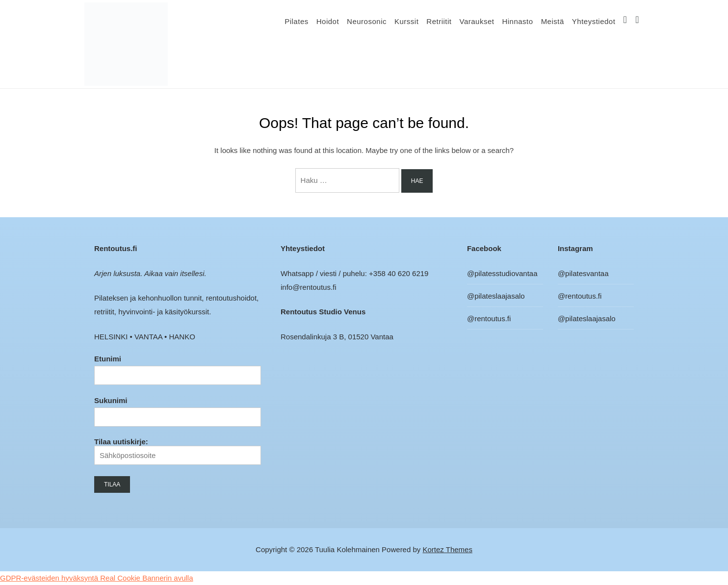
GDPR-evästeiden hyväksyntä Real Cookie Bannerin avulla (97, 578)
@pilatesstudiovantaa (502, 273)
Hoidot (328, 21)
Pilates (297, 21)
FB (637, 21)
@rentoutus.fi (489, 318)
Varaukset (477, 21)
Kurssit (406, 21)
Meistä (553, 21)
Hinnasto (517, 21)
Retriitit (439, 21)
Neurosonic (367, 21)
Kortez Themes (448, 549)
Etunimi (108, 359)
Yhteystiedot (594, 21)
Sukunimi (111, 400)
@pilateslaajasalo (496, 296)
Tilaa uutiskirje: (178, 451)
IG (625, 21)
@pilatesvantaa (583, 273)
